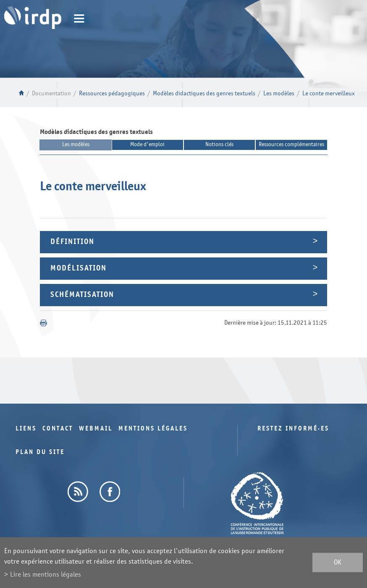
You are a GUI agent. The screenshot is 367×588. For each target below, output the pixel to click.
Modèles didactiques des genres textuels (204, 93)
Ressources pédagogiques (112, 93)
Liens (26, 429)
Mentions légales (153, 429)
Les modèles (279, 93)
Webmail (96, 429)
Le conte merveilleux (329, 93)
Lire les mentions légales (46, 574)
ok (338, 563)
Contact (58, 429)
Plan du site (40, 452)
